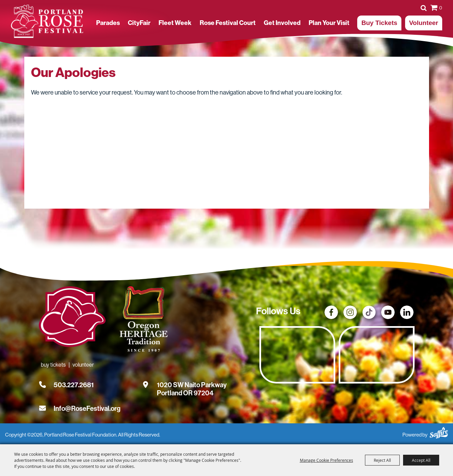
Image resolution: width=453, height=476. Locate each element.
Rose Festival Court (228, 23)
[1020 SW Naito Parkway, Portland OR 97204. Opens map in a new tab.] (192, 385)
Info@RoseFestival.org (87, 408)
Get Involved (282, 23)
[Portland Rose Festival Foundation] (47, 21)
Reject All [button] (382, 460)
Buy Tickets (379, 23)
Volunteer (424, 23)
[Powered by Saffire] (439, 432)
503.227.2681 (74, 385)
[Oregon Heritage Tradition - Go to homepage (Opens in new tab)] (143, 320)
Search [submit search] (424, 8)
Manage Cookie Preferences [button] (327, 460)
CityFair (139, 23)
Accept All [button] (421, 460)
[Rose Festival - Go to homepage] (72, 318)
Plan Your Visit (329, 23)
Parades (108, 23)
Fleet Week (175, 23)
